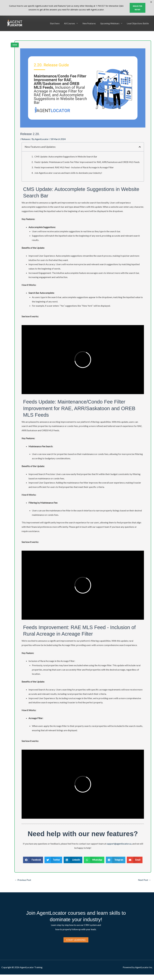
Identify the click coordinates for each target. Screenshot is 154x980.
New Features (90, 23)
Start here (56, 23)
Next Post (144, 880)
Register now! (138, 8)
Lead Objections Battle (138, 23)
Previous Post (23, 880)
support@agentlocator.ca (119, 843)
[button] (140, 147)
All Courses (70, 23)
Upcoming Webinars (110, 23)
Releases (26, 139)
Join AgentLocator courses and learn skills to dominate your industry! (68, 173)
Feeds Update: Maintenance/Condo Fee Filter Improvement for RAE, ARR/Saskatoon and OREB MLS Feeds (87, 162)
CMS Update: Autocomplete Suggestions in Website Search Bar (66, 156)
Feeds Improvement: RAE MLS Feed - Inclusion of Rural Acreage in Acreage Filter (74, 167)
